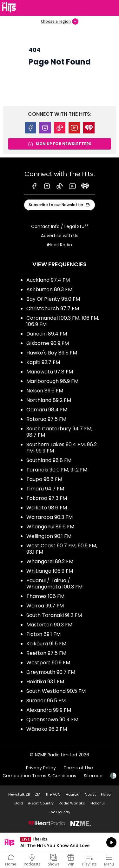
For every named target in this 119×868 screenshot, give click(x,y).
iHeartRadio (60, 245)
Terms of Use (78, 768)
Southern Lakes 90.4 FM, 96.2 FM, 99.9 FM (62, 448)
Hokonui (98, 803)
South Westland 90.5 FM (56, 691)
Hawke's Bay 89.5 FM (52, 353)
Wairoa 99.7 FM (45, 606)
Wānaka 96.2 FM (47, 729)
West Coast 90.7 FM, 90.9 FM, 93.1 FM (62, 549)
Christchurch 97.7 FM (53, 308)
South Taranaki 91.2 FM (54, 615)
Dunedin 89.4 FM (47, 334)
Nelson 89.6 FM (45, 391)
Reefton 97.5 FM (46, 653)
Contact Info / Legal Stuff (60, 226)
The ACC (53, 794)
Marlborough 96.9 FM (52, 381)
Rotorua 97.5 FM (46, 419)
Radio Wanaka (72, 803)
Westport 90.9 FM (48, 663)
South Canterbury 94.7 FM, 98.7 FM (59, 432)
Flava (106, 794)
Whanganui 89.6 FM (50, 527)
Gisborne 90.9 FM (48, 343)
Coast (90, 794)
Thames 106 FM (45, 596)
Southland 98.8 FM (49, 460)
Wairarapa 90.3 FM (50, 517)
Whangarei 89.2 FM (50, 561)
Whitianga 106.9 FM (50, 571)
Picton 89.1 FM (43, 634)
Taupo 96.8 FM (44, 479)
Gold (19, 803)
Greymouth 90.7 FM (51, 672)
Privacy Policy (41, 768)
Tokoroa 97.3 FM (47, 498)
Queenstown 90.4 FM (52, 720)
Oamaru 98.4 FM (47, 410)
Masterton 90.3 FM (49, 625)
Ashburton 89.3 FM (49, 289)
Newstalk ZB (19, 794)
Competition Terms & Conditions (39, 776)
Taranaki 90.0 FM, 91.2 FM (57, 470)
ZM (38, 794)
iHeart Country (41, 803)
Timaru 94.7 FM (45, 489)
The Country (60, 812)
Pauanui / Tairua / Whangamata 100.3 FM (54, 584)
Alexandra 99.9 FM (49, 710)
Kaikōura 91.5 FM (46, 644)
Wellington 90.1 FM (49, 536)
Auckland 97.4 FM (48, 280)
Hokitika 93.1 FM (45, 682)
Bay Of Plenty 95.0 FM (53, 299)
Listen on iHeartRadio (60, 842)
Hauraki (73, 794)
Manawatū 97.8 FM (50, 372)
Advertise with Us (60, 236)
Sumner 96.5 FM (46, 701)
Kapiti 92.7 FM (43, 362)
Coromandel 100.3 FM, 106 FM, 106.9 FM (63, 321)
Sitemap (93, 776)
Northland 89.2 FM (49, 400)
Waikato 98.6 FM (47, 508)
